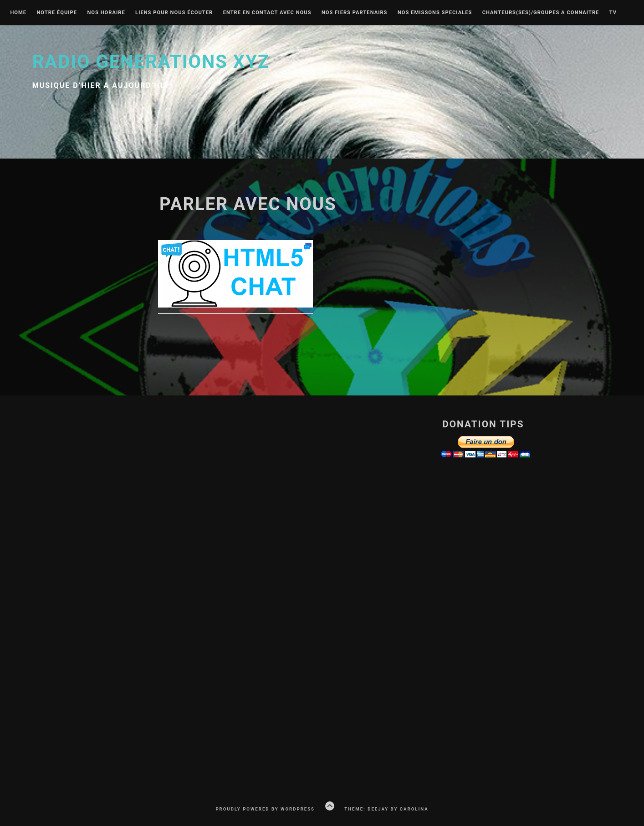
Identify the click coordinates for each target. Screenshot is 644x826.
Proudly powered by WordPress (265, 809)
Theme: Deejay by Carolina (386, 809)
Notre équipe (57, 13)
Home (18, 13)
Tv (613, 13)
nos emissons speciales (435, 13)
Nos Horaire (106, 13)
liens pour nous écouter (174, 13)
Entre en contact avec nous (267, 13)
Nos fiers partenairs (355, 13)
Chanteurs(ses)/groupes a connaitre (541, 13)
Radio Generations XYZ (151, 62)
